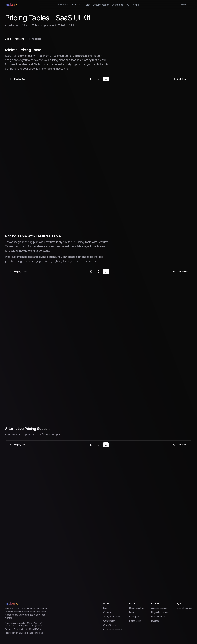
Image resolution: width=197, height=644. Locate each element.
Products (64, 5)
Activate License (159, 608)
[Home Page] (36, 5)
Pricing (135, 5)
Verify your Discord (113, 617)
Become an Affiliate (113, 629)
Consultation (109, 621)
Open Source (110, 625)
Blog (88, 5)
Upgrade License (160, 612)
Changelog (117, 5)
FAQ (127, 5)
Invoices (155, 621)
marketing (20, 39)
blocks (8, 39)
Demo (185, 5)
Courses (78, 5)
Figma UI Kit (135, 621)
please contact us (35, 633)
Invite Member (158, 617)
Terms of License (184, 608)
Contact (107, 612)
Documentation (101, 5)
